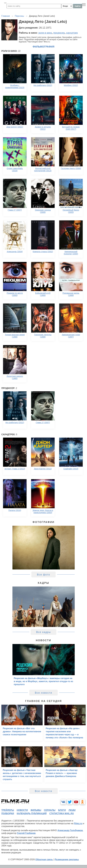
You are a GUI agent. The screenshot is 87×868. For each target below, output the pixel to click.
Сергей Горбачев (26, 833)
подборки (8, 813)
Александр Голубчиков (70, 830)
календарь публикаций (32, 813)
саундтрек (72, 33)
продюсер (59, 33)
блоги (62, 810)
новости (22, 810)
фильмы (36, 810)
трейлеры (8, 810)
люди (72, 810)
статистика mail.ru (62, 813)
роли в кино (45, 33)
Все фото (43, 575)
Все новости (43, 693)
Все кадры (44, 632)
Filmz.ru (78, 823)
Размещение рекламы (67, 859)
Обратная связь (44, 859)
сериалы (50, 810)
